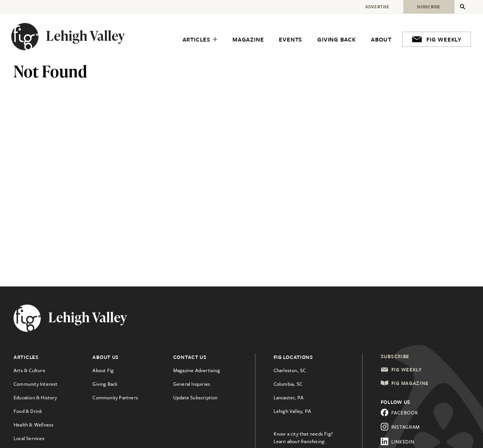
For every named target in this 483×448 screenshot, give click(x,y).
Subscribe (395, 356)
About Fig (103, 370)
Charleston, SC (290, 370)
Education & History (35, 397)
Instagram (400, 427)
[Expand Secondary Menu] (463, 7)
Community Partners (115, 397)
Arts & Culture (29, 370)
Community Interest (36, 384)
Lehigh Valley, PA (292, 411)
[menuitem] (200, 39)
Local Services (29, 438)
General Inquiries (192, 384)
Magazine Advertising (197, 370)
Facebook (400, 413)
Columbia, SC (288, 384)
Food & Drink (28, 411)
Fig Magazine (405, 383)
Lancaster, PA (289, 397)
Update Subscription (195, 397)
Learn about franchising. (300, 441)
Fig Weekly (401, 369)
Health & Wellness (34, 425)
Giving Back (105, 384)
